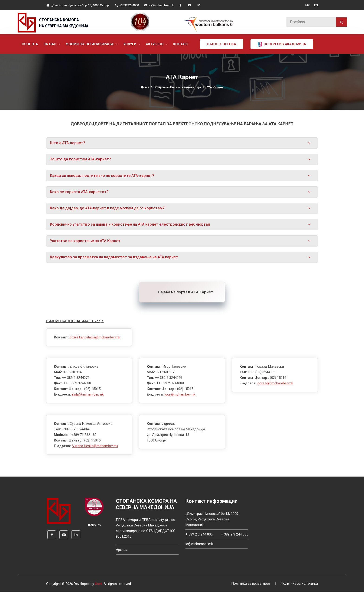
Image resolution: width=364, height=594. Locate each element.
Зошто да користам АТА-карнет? (81, 159)
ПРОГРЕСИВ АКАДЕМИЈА (284, 44)
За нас (52, 44)
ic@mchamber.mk (159, 5)
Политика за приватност (250, 586)
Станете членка (224, 44)
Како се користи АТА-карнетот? (80, 193)
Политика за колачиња (299, 586)
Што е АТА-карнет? (68, 143)
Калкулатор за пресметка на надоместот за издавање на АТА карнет (116, 259)
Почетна (32, 44)
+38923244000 (127, 5)
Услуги (132, 44)
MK (307, 5)
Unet (98, 586)
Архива (122, 552)
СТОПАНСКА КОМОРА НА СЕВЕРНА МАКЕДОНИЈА (64, 23)
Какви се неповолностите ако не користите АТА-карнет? (105, 176)
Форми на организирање (92, 44)
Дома (145, 87)
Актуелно (157, 44)
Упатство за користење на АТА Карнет (87, 242)
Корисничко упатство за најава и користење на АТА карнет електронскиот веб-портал (133, 226)
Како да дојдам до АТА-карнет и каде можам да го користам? (109, 209)
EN (316, 5)
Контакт (183, 44)
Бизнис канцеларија (186, 87)
